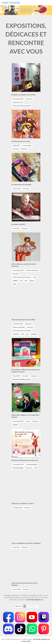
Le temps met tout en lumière (21, 184)
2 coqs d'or (16, 334)
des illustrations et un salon (21, 141)
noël (36, 468)
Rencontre (29, 99)
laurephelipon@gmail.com (34, 600)
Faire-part (16, 149)
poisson (32, 281)
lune (26, 281)
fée (21, 281)
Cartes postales (27, 146)
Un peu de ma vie (18, 102)
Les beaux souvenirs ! (19, 224)
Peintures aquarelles (32, 270)
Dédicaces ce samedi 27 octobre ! (23, 503)
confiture (15, 281)
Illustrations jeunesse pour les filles (23, 320)
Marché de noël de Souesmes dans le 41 (25, 460)
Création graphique (32, 464)
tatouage (34, 334)
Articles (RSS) (26, 641)
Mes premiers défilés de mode (22, 379)
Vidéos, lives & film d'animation (22, 106)
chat (35, 277)
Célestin (15, 425)
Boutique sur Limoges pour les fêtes (24, 95)
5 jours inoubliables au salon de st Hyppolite (26, 543)
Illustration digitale (18, 468)
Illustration (28, 324)
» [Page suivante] (37, 606)
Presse (28, 421)
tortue (15, 284)
